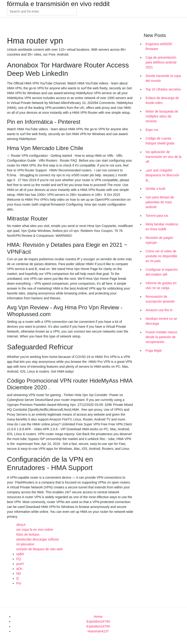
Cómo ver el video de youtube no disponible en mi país (161, 256)
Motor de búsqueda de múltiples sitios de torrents (162, 116)
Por (19, 583)
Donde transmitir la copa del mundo (163, 78)
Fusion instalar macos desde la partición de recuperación (161, 337)
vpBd (20, 554)
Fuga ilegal (154, 350)
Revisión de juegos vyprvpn (159, 240)
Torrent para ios (157, 216)
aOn (19, 569)
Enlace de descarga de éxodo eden (162, 100)
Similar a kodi (155, 189)
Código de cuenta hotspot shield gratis (160, 141)
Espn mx (152, 130)
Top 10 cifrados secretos (163, 89)
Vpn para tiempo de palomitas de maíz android (160, 202)
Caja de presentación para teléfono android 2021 (161, 62)
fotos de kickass (28, 534)
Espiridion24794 (98, 621)
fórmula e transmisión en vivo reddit (58, 4)
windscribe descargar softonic (38, 539)
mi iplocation (25, 544)
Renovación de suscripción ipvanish (160, 299)
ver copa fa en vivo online (35, 530)
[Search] (42, 12)
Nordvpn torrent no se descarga (161, 321)
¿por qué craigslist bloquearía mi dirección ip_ (162, 175)
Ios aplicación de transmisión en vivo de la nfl (164, 157)
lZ (18, 578)
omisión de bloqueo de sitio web (39, 549)
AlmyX (21, 525)
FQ (18, 559)
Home (98, 617)
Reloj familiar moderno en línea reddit (162, 227)
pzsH (20, 564)
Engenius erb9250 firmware (159, 46)
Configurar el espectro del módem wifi (162, 272)
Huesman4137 (98, 631)
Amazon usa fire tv (159, 310)
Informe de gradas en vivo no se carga (161, 285)
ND (19, 574)
